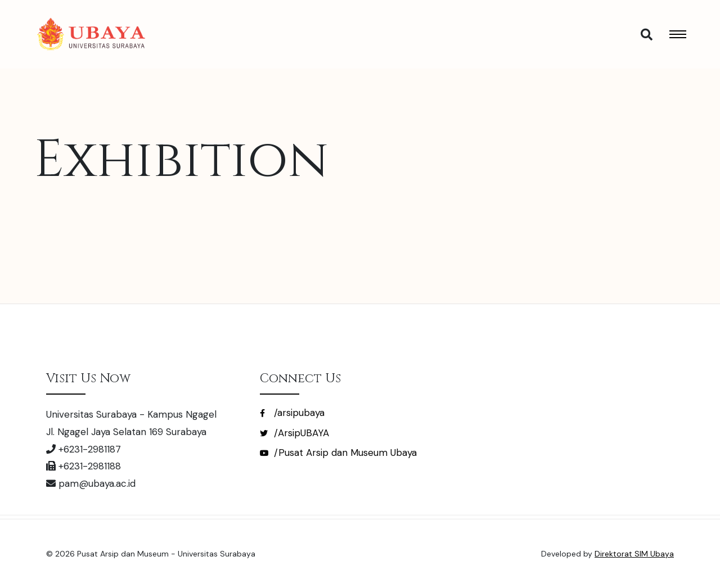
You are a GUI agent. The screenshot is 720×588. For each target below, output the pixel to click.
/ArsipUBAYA (294, 433)
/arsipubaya (292, 413)
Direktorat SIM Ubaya (634, 554)
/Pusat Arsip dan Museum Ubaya (338, 453)
